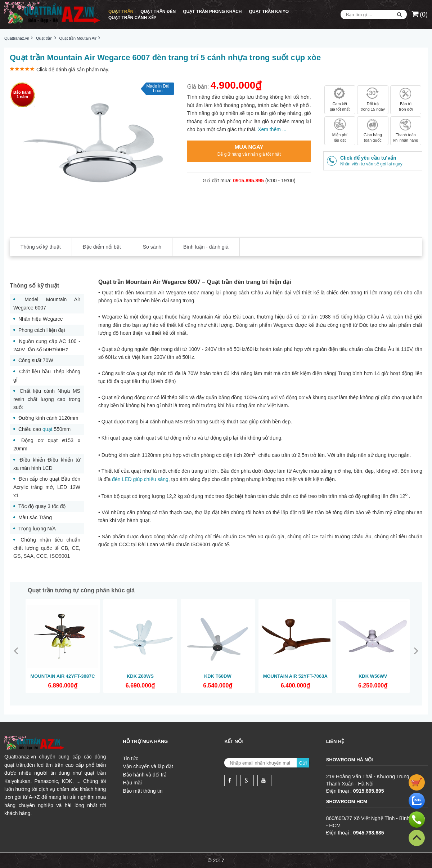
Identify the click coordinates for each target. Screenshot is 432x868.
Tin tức (130, 758)
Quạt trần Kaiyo (269, 12)
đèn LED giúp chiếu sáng (140, 479)
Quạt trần (121, 12)
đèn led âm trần (45, 765)
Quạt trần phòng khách (212, 12)
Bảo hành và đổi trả (145, 775)
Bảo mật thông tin (143, 791)
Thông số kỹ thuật (34, 286)
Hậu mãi (132, 783)
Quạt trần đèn (158, 12)
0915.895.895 (369, 791)
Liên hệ (335, 741)
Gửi (303, 763)
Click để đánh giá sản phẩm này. (73, 70)
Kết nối (233, 741)
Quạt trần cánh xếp (132, 18)
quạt (47, 429)
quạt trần (15, 765)
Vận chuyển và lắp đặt (148, 766)
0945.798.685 (369, 833)
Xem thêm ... (272, 129)
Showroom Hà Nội (350, 760)
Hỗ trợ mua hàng (145, 741)
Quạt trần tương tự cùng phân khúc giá (81, 590)
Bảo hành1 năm (22, 94)
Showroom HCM (347, 802)
